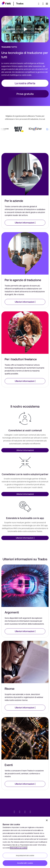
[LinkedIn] (20, 812)
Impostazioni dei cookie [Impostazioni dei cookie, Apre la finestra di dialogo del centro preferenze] (25, 855)
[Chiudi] (47, 820)
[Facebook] (25, 812)
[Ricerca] (39, 4)
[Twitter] (14, 812)
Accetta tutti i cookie (25, 863)
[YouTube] (30, 812)
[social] (36, 812)
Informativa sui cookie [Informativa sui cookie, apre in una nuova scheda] (19, 848)
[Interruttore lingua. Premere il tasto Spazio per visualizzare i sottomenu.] (43, 4)
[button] (6, 3)
